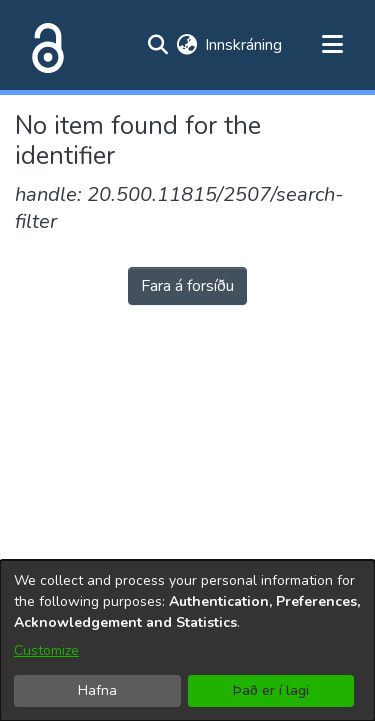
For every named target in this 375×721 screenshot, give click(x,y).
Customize (46, 650)
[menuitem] (186, 45)
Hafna (97, 690)
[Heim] (44, 45)
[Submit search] (157, 45)
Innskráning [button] (244, 45)
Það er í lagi (271, 690)
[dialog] (187, 640)
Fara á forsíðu (187, 286)
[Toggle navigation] (332, 45)
